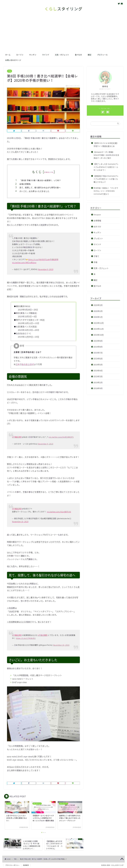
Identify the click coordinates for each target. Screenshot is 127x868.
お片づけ (97, 227)
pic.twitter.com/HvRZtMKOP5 (61, 437)
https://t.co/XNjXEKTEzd (38, 259)
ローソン (20, 55)
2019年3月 (98, 376)
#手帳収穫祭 (43, 635)
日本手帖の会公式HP (25, 364)
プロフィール (102, 55)
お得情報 (97, 221)
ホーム (8, 55)
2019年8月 (98, 347)
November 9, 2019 (46, 269)
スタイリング (64, 9)
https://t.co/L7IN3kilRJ (26, 638)
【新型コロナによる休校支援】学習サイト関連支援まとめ (106, 145)
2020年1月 (98, 317)
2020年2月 (98, 311)
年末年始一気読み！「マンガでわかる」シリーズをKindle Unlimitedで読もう (106, 191)
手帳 (9, 71)
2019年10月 (99, 335)
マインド (46, 55)
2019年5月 (98, 365)
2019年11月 (99, 329)
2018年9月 (98, 388)
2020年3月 (98, 305)
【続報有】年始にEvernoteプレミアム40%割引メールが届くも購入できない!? (106, 179)
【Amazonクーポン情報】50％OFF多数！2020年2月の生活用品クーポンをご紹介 (106, 155)
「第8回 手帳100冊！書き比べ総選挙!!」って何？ (40, 180)
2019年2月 (98, 382)
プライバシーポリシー (12, 865)
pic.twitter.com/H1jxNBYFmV (59, 512)
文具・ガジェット (62, 55)
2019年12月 (99, 323)
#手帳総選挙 (53, 259)
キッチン (33, 55)
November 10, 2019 (20, 522)
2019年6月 (98, 359)
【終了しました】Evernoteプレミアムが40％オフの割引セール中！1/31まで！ (106, 167)
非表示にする (49, 172)
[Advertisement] (63, 34)
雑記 (90, 55)
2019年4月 (98, 371)
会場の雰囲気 (25, 184)
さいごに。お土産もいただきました (34, 191)
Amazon (97, 215)
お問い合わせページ (13, 60)
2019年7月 (98, 353)
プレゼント (98, 238)
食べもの (78, 55)
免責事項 (26, 865)
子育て (96, 256)
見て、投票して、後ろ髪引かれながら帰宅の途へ (40, 188)
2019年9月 (98, 341)
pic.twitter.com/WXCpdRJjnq (24, 262)
